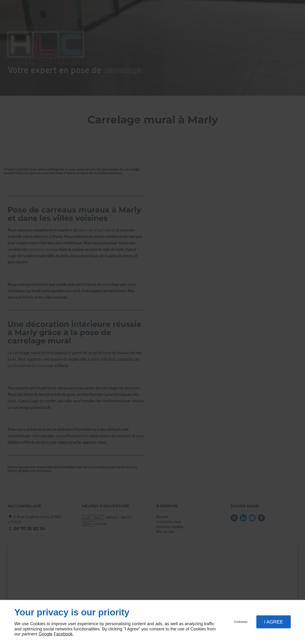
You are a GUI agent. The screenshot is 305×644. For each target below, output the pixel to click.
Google (46, 634)
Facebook (63, 634)
